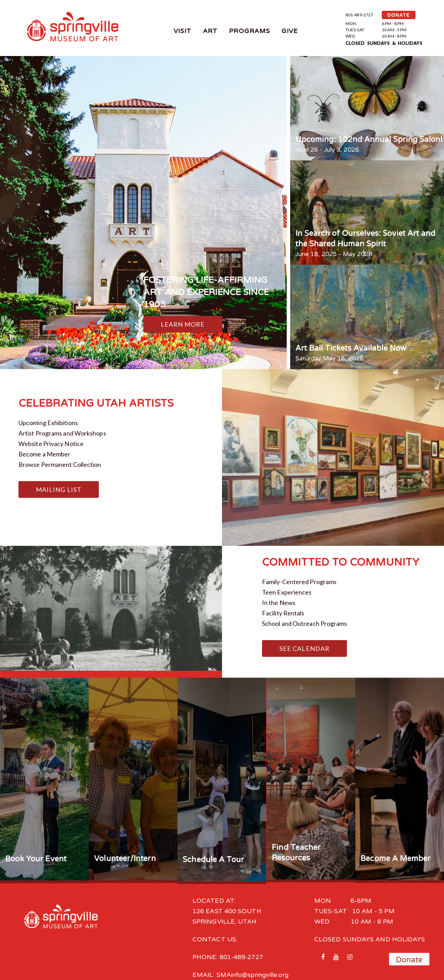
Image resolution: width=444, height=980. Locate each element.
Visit (183, 31)
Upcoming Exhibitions (48, 423)
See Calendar (304, 648)
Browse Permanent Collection (60, 464)
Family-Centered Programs (299, 582)
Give (290, 31)
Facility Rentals (283, 613)
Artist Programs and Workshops (62, 433)
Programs (249, 31)
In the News (279, 603)
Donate (409, 960)
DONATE (399, 15)
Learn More (183, 324)
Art (210, 31)
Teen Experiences (287, 592)
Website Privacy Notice (51, 444)
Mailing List (59, 489)
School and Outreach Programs (305, 623)
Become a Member (44, 454)
